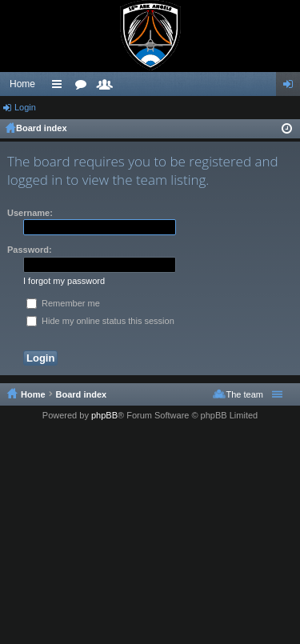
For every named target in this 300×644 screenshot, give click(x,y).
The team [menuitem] (245, 394)
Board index (42, 128)
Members (108, 87)
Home (22, 84)
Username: (30, 213)
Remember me (63, 303)
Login (25, 107)
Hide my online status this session (100, 321)
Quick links (60, 87)
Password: (30, 250)
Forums (84, 87)
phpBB (104, 415)
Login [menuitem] (292, 87)
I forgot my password (64, 281)
